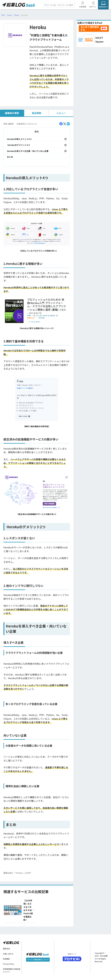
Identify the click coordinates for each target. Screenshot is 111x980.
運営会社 (7, 949)
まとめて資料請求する (90, 28)
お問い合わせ (8, 954)
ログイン (93, 7)
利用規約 (7, 959)
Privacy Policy (9, 964)
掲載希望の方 (103, 7)
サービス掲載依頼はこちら (38, 959)
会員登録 (83, 7)
